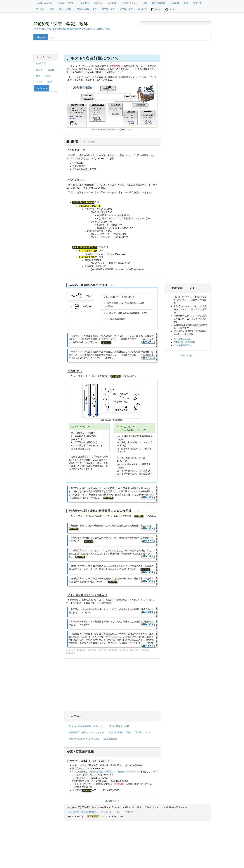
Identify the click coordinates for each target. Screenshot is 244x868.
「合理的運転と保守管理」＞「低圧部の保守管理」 (113, 772)
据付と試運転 (66, 9)
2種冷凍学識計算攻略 (63, 29)
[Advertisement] (112, 686)
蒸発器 (112, 3)
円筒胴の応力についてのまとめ (84, 739)
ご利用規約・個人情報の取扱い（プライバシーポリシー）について (101, 812)
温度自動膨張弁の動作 (120, 732)
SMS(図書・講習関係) (184, 342)
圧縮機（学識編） (44, 3)
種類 (48, 76)
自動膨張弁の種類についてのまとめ (86, 732)
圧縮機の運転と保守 (87, 9)
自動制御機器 (159, 3)
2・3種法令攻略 (101, 29)
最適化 (51, 70)
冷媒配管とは (111, 739)
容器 (52, 9)
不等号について (143, 732)
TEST (156, 10)
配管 (186, 3)
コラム (39, 82)
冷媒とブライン (130, 3)
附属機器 (174, 3)
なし (53, 37)
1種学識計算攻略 (84, 29)
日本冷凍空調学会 (182, 345)
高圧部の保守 (108, 9)
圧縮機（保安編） (67, 3)
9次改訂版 (41, 63)
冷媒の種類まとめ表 (119, 726)
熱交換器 (142, 9)
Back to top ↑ (112, 801)
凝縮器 (98, 3)
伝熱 (145, 3)
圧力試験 (40, 9)
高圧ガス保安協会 (182, 339)
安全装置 (197, 3)
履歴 (50, 82)
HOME (170, 10)
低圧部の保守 (126, 9)
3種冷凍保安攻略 (43, 29)
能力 (38, 76)
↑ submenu (41, 88)
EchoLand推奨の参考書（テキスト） (86, 726)
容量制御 (85, 3)
